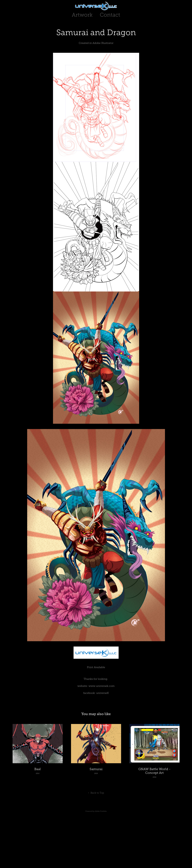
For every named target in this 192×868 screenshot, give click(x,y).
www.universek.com (102, 686)
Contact (110, 15)
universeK (102, 693)
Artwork (82, 15)
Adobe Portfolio (101, 811)
